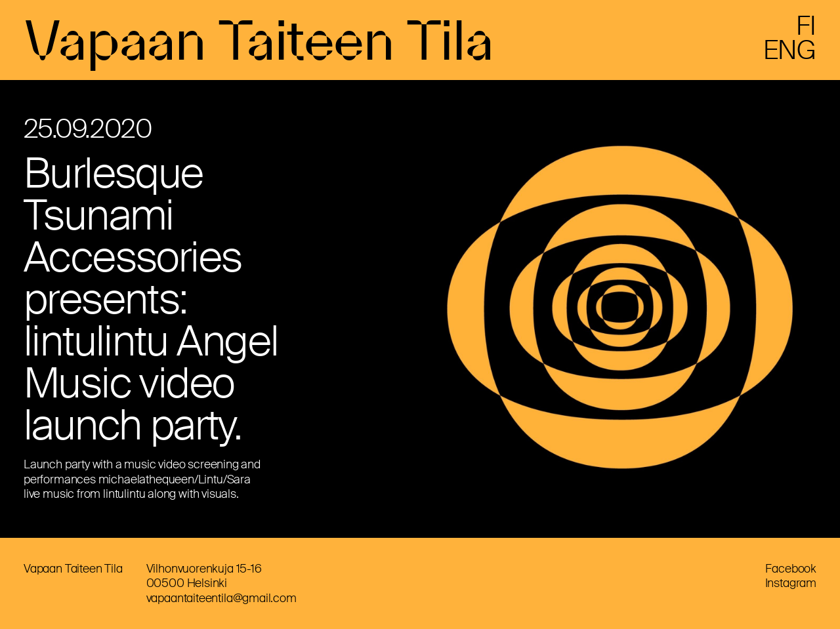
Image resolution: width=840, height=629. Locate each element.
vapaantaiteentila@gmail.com (221, 598)
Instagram (791, 583)
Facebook (791, 569)
